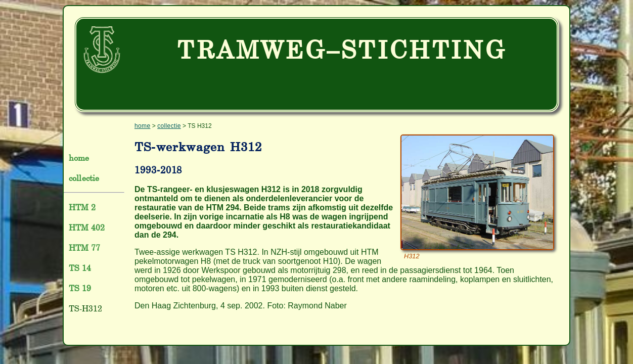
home (79, 158)
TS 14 (80, 268)
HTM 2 (82, 207)
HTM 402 (87, 227)
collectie (84, 178)
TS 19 (80, 288)
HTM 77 (84, 248)
